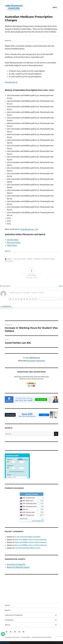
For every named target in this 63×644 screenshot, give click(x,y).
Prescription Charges (48, 259)
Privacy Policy (26, 637)
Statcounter (5, 643)
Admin (10, 259)
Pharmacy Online (14, 242)
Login (60, 286)
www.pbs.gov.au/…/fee (29, 229)
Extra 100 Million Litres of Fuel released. (31, 540)
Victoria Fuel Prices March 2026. (28, 548)
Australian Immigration (16, 564)
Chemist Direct (13, 240)
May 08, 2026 (24, 518)
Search (8, 610)
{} (32, 299)
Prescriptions (9, 261)
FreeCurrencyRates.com (38, 521)
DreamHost (31, 361)
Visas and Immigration (14, 615)
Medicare (37, 259)
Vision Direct (12, 245)
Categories (9, 620)
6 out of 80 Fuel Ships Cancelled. (28, 537)
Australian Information (12, 637)
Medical (30, 259)
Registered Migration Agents (18, 567)
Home (7, 605)
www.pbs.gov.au (11, 82)
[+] (35, 299)
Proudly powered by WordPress (42, 637)
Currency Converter (31, 494)
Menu (55, 7)
